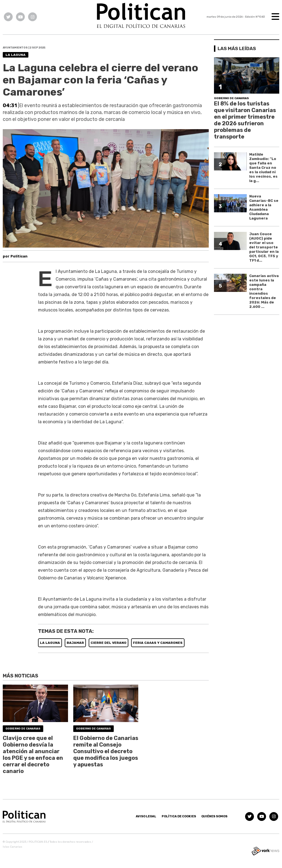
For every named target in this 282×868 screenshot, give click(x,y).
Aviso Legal (146, 816)
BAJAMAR (75, 643)
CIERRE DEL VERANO (109, 643)
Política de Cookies (179, 816)
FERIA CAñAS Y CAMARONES (158, 643)
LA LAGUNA (50, 643)
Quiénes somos (214, 816)
